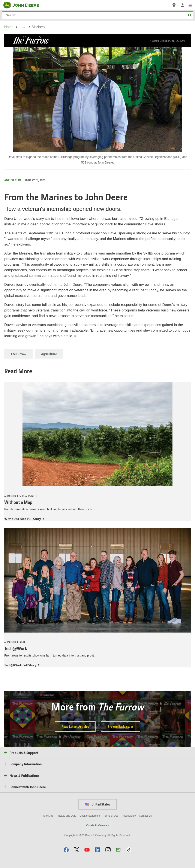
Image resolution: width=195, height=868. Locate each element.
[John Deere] (24, 5)
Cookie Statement (90, 816)
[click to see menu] (190, 5)
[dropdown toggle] (23, 27)
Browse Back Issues (120, 727)
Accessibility (129, 816)
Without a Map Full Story (23, 519)
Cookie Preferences (97, 825)
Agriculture (49, 354)
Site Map (48, 816)
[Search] (97, 15)
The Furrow (18, 354)
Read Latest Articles (75, 727)
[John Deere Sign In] (183, 5)
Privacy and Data (67, 816)
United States (98, 804)
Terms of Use (111, 816)
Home (9, 27)
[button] (66, 850)
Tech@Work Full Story (20, 665)
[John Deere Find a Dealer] (174, 5)
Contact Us (145, 816)
